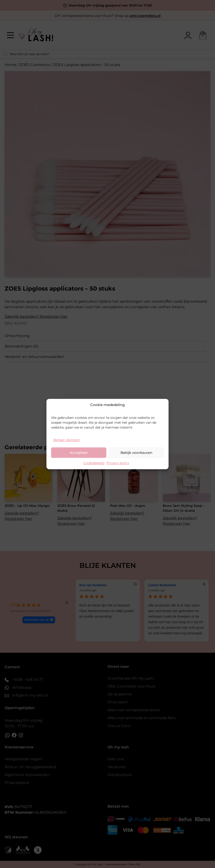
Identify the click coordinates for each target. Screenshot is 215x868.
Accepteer (79, 453)
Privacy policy (118, 463)
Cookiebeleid (94, 463)
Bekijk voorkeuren (136, 453)
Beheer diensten (67, 440)
